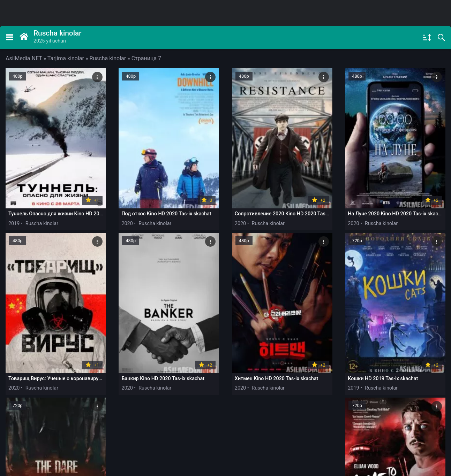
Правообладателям (33, 442)
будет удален (417, 450)
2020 (103, 203)
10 (282, 395)
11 (301, 395)
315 (340, 395)
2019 (14, 203)
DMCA (122, 442)
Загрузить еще (225, 375)
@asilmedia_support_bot (369, 419)
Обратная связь (85, 442)
